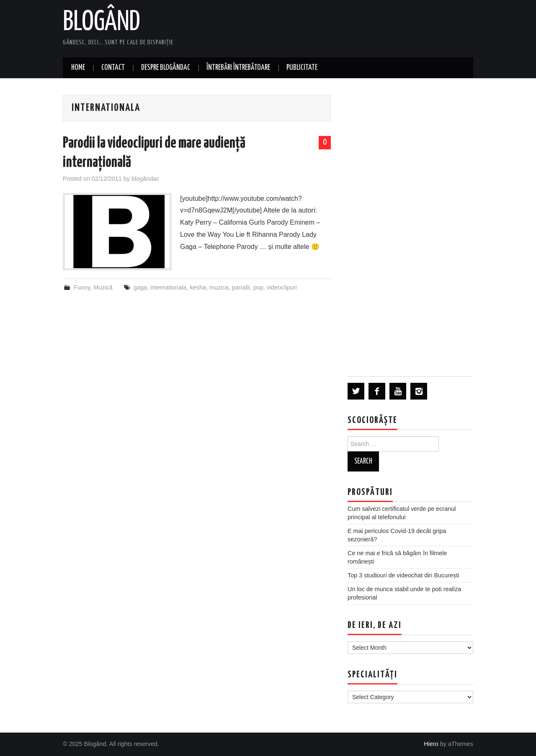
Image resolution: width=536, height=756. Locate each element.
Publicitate (302, 68)
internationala (168, 287)
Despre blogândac (166, 68)
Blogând (102, 23)
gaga (140, 287)
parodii (241, 287)
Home (78, 68)
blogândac (145, 179)
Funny (82, 287)
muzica (219, 287)
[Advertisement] (410, 227)
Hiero (431, 744)
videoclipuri (282, 287)
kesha (198, 287)
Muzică (103, 287)
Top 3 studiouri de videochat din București (403, 575)
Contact (113, 68)
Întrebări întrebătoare (238, 68)
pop (258, 287)
